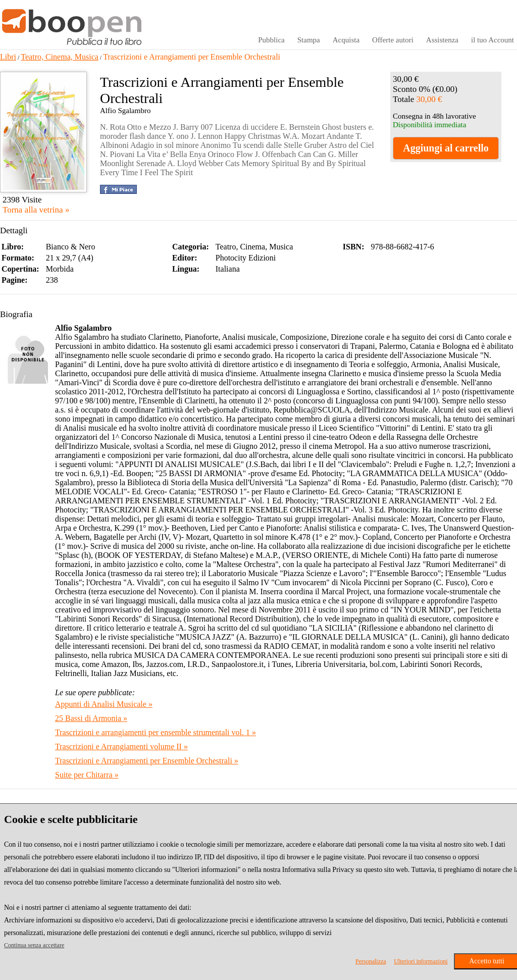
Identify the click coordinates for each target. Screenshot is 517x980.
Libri (8, 57)
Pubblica (271, 40)
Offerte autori (393, 40)
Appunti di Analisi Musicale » (104, 704)
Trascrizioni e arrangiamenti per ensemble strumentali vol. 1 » (156, 732)
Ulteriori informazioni (421, 961)
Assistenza (442, 40)
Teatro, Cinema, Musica (60, 57)
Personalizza (371, 961)
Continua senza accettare (34, 945)
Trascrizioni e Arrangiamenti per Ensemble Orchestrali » (147, 761)
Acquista (346, 40)
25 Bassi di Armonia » (91, 718)
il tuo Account (493, 40)
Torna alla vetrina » (36, 210)
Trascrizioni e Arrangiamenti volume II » (121, 746)
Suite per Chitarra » (87, 775)
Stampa (309, 40)
